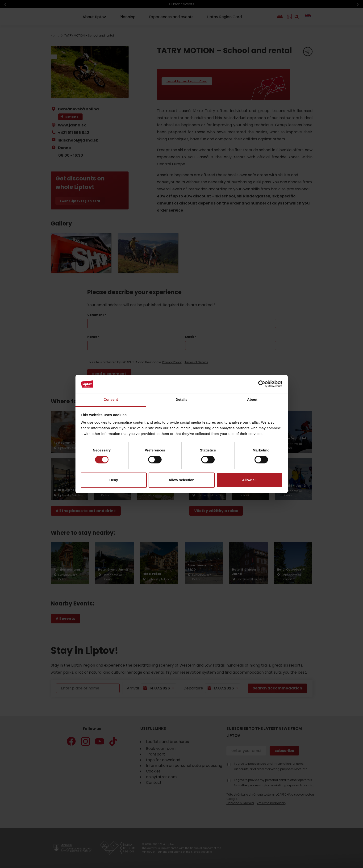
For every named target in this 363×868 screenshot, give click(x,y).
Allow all (249, 480)
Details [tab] (182, 399)
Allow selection (181, 480)
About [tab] (252, 399)
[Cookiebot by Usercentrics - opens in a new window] (262, 384)
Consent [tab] (111, 399)
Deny (114, 480)
